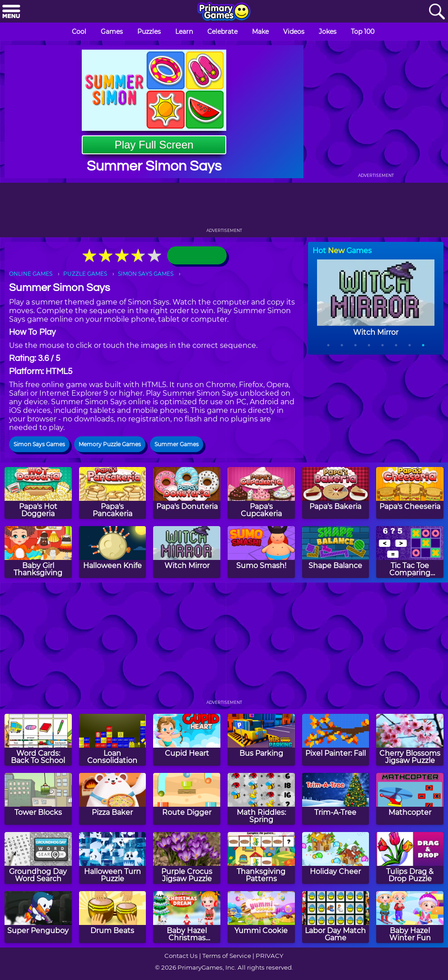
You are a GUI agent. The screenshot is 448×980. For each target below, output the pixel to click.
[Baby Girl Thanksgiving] (38, 552)
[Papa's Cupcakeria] (261, 493)
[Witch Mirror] (187, 552)
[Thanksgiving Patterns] (261, 858)
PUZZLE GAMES (85, 274)
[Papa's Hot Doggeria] (38, 493)
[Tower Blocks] (38, 799)
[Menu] (11, 12)
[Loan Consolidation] (113, 740)
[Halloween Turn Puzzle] (113, 858)
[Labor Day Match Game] (336, 917)
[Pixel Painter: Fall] (336, 740)
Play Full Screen (154, 145)
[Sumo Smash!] (261, 552)
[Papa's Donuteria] (187, 493)
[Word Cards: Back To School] (38, 740)
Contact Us (181, 956)
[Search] (437, 12)
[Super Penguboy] (38, 917)
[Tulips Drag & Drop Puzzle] (410, 858)
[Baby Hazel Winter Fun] (410, 917)
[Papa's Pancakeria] (113, 493)
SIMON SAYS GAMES (146, 274)
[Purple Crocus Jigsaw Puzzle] (187, 858)
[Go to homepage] (224, 12)
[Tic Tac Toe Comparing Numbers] (410, 552)
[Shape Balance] (336, 552)
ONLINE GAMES (31, 274)
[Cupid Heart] (187, 740)
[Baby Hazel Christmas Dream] (187, 917)
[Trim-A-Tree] (336, 799)
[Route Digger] (187, 799)
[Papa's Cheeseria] (410, 493)
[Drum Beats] (113, 917)
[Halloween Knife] (113, 552)
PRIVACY (269, 956)
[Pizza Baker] (113, 799)
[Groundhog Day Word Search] (38, 858)
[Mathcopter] (410, 799)
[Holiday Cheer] (336, 858)
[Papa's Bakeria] (336, 493)
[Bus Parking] (261, 740)
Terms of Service (227, 956)
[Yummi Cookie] (261, 917)
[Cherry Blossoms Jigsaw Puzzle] (410, 740)
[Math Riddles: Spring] (261, 799)
